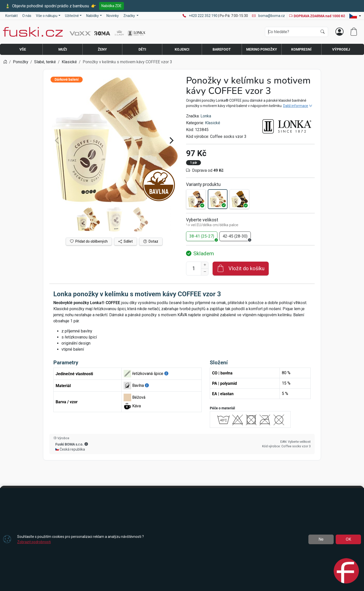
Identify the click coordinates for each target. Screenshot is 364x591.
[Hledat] (323, 32)
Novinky (113, 16)
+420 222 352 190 (203, 16)
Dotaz (151, 241)
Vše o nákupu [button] (47, 16)
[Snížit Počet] (205, 272)
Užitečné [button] (72, 16)
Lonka (206, 116)
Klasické (213, 123)
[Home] (5, 62)
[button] (86, 444)
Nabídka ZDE (111, 6)
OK (348, 539)
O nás (27, 16)
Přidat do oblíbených (89, 241)
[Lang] (355, 16)
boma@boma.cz (268, 16)
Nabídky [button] (93, 16)
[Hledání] (291, 32)
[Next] (171, 140)
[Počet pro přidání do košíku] (194, 269)
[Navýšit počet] (205, 265)
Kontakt (12, 16)
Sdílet (126, 241)
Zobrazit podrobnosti (34, 542)
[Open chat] (346, 572)
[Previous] (57, 140)
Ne (321, 539)
